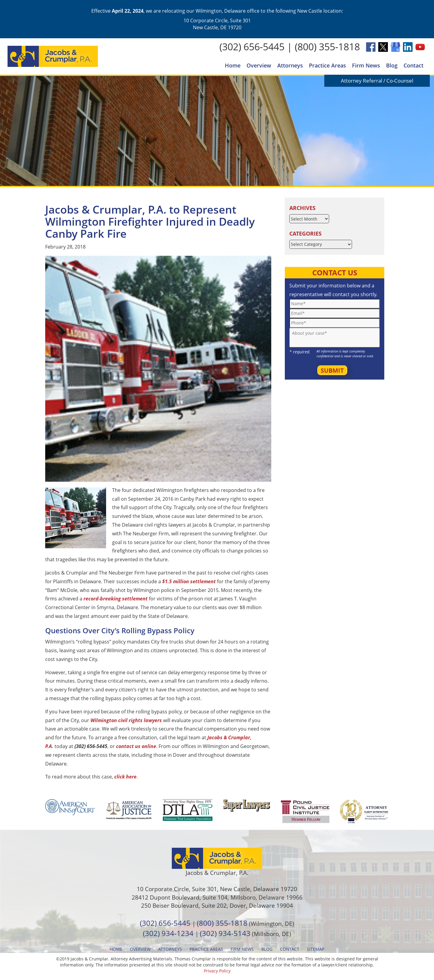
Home (233, 65)
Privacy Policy (217, 971)
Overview (259, 65)
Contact (414, 65)
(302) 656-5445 (252, 47)
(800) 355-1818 (327, 47)
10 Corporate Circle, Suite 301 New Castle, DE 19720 (217, 24)
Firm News (366, 65)
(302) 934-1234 (168, 933)
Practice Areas (327, 65)
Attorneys (290, 65)
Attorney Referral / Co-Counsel (377, 81)
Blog (392, 65)
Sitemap (316, 949)
